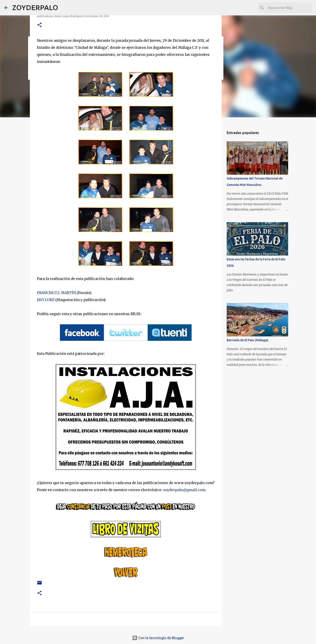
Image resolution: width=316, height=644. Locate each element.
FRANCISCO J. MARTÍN (56, 293)
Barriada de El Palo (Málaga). (248, 340)
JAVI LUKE (46, 300)
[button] (39, 25)
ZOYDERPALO (35, 7)
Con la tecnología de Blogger (158, 638)
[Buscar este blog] (289, 8)
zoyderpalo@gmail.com (184, 490)
